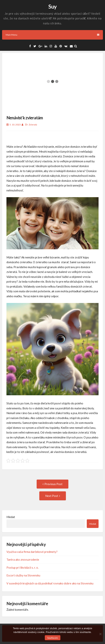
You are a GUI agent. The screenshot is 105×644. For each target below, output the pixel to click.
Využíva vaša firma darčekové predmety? (32, 552)
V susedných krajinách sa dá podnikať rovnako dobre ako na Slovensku (50, 583)
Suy (52, 6)
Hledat (11, 517)
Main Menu (52, 35)
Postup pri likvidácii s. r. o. (22, 567)
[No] (100, 634)
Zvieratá (33, 125)
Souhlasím (53, 638)
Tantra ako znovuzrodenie (23, 560)
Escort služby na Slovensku (23, 575)
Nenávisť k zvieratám (25, 118)
